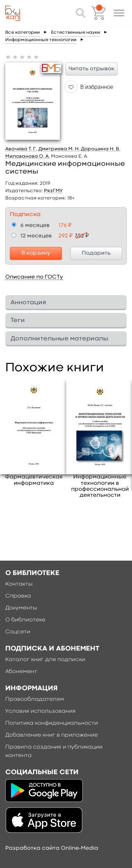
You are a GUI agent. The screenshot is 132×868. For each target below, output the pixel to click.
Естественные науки (76, 32)
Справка (18, 596)
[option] (34, 433)
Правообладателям (35, 699)
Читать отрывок (92, 69)
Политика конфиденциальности (52, 723)
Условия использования (40, 711)
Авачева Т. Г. (21, 149)
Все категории (23, 32)
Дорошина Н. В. (101, 149)
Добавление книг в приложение (52, 735)
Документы (21, 608)
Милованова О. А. (28, 156)
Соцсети (18, 632)
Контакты (19, 584)
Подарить (96, 253)
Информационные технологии (41, 40)
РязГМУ (53, 191)
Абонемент (21, 672)
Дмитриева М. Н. (59, 149)
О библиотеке (25, 620)
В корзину (36, 253)
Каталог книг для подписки (45, 660)
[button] (119, 13)
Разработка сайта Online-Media (52, 848)
